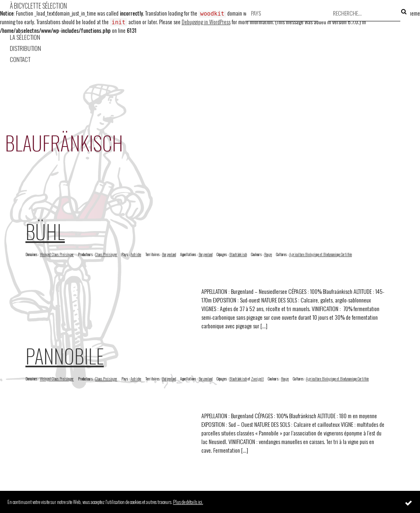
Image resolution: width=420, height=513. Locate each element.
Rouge (268, 254)
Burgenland (169, 254)
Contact (20, 59)
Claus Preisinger (106, 254)
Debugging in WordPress (206, 22)
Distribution (25, 48)
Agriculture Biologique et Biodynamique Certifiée (321, 254)
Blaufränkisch (238, 254)
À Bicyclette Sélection (38, 6)
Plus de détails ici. (188, 502)
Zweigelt (257, 379)
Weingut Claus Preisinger (57, 254)
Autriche (136, 254)
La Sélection (25, 37)
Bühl (45, 231)
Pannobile (65, 356)
